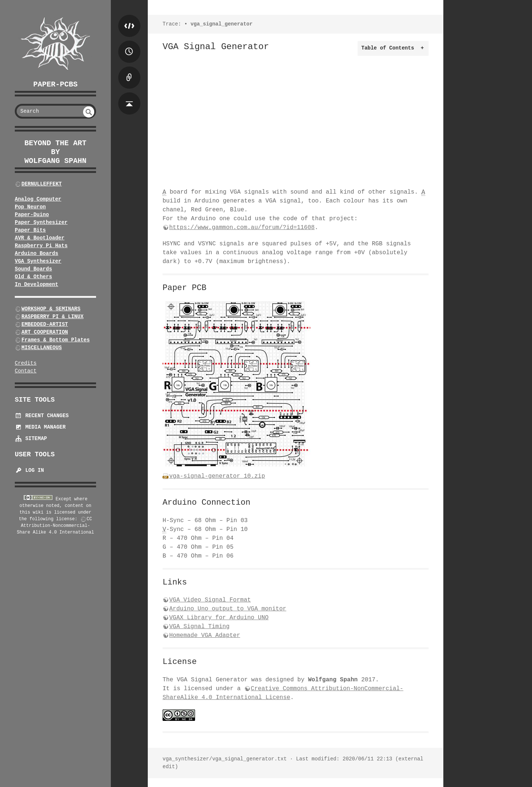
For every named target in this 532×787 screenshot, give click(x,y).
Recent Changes (42, 416)
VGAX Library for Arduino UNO (219, 618)
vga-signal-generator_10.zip (217, 476)
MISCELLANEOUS (42, 348)
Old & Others (33, 277)
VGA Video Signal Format (210, 600)
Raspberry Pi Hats (41, 246)
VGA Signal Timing (199, 627)
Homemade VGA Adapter (205, 636)
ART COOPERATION (45, 332)
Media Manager (40, 427)
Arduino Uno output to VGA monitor (228, 609)
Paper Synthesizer (41, 222)
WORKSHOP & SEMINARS (51, 309)
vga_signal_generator (222, 24)
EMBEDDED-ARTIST (45, 324)
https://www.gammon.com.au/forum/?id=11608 (242, 228)
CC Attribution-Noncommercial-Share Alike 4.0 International (56, 526)
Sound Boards (33, 269)
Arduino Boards (37, 253)
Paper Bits (30, 230)
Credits (26, 363)
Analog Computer (38, 199)
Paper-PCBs (55, 84)
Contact (26, 371)
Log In (29, 470)
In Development (37, 285)
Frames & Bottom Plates (56, 340)
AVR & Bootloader (40, 238)
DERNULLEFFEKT (42, 184)
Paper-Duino (32, 215)
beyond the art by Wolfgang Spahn (55, 152)
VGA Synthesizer (38, 261)
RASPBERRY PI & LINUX (52, 317)
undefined (89, 112)
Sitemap (31, 439)
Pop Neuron (30, 207)
